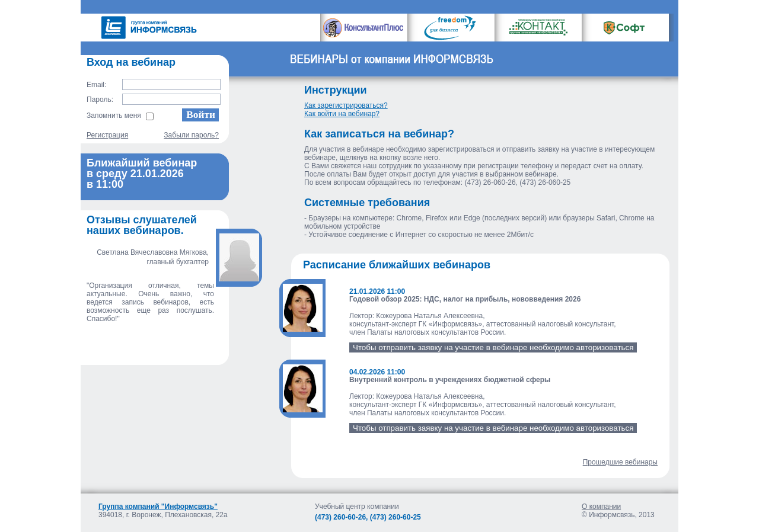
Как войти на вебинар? (342, 114)
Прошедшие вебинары (620, 462)
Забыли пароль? (191, 135)
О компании (601, 507)
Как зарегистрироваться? (346, 105)
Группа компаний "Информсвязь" (158, 507)
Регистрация (107, 135)
